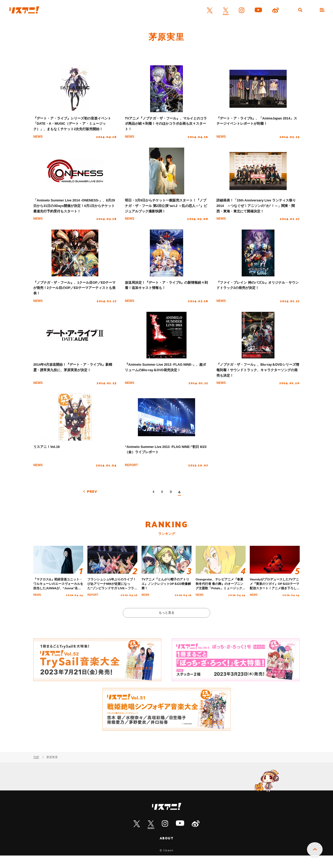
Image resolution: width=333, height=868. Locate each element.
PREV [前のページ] (93, 501)
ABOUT (166, 850)
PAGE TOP (315, 850)
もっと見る (167, 624)
